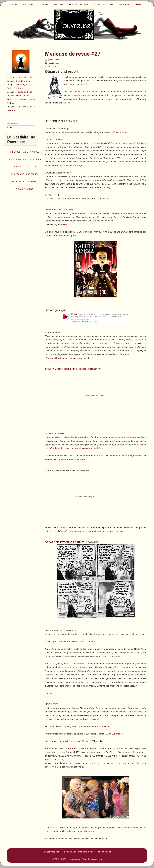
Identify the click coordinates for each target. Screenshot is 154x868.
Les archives (70, 852)
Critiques (28, 5)
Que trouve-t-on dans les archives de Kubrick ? (69, 741)
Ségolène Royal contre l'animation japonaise (67, 358)
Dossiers (44, 5)
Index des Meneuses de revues (25, 159)
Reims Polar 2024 (25, 77)
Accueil (14, 5)
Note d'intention (25, 189)
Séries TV (139, 5)
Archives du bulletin (25, 167)
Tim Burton (122, 232)
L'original (49, 693)
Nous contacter (104, 852)
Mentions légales (86, 852)
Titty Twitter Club (86, 831)
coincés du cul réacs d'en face (59, 531)
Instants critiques (103, 5)
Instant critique (53, 63)
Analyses (58, 5)
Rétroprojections (78, 5)
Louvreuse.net (74, 859)
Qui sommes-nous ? (53, 852)
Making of (124, 5)
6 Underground (23, 81)
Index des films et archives (25, 152)
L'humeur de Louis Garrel (25, 174)
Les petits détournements (25, 182)
